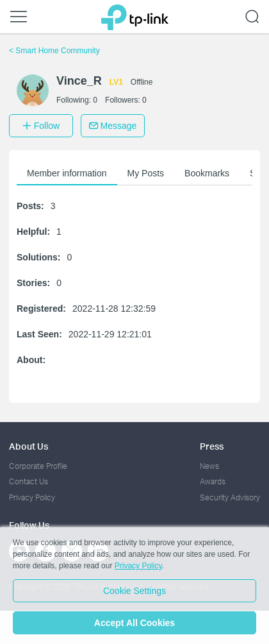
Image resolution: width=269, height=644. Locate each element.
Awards (213, 481)
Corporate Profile (38, 466)
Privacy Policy (32, 497)
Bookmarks (207, 173)
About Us (29, 446)
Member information (67, 173)
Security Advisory (230, 497)
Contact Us (29, 481)
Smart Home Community (54, 51)
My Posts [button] (146, 173)
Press (212, 446)
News (209, 466)
